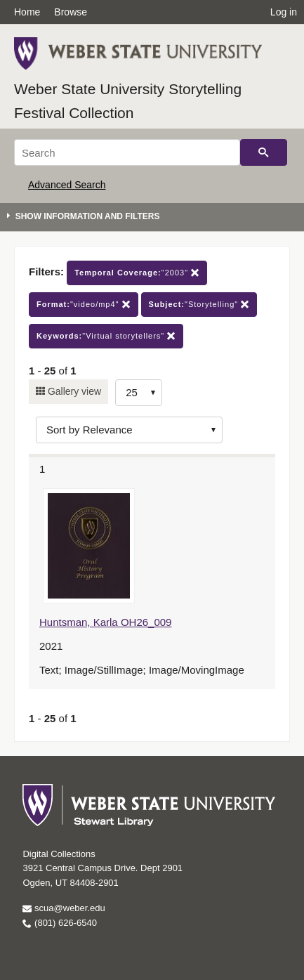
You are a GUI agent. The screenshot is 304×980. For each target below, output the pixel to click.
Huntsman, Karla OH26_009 (105, 622)
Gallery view (73, 391)
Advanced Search (67, 185)
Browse (71, 12)
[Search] (127, 152)
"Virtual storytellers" (106, 336)
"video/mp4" (84, 305)
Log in (284, 12)
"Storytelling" (199, 305)
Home (27, 12)
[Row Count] (139, 393)
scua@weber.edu (64, 908)
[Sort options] (129, 430)
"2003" (137, 273)
